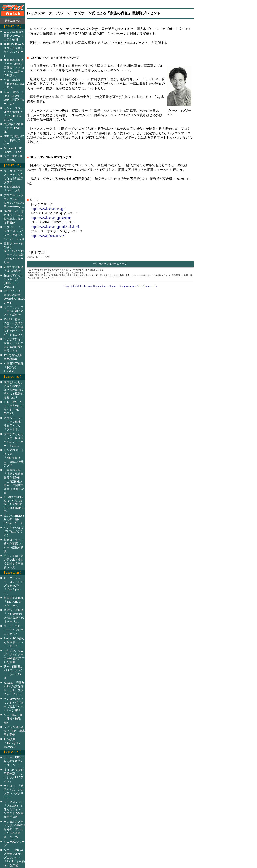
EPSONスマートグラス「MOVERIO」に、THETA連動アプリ (14, 458)
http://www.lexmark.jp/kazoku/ (51, 218)
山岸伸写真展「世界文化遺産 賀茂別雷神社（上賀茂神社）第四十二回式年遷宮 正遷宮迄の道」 (14, 481)
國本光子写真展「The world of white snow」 (14, 602)
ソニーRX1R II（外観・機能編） (13, 719)
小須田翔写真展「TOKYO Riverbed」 (14, 368)
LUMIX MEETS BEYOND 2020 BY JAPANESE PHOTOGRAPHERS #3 (17, 504)
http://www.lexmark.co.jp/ (48, 209)
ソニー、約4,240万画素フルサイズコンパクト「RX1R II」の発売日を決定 (14, 858)
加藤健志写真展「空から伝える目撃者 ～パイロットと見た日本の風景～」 (14, 68)
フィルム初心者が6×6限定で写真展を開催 (14, 731)
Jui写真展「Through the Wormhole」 (12, 743)
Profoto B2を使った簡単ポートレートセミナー (14, 642)
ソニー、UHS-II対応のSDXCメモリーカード (14, 761)
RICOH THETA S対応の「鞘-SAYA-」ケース (14, 519)
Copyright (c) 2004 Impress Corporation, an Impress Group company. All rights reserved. (110, 286)
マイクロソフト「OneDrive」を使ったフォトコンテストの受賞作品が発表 (14, 809)
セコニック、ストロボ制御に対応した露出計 (14, 311)
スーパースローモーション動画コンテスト (14, 630)
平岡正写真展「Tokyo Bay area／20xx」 (14, 84)
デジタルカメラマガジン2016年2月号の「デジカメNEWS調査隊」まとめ (14, 829)
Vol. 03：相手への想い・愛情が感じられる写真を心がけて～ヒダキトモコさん (14, 327)
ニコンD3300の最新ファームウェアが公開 (14, 36)
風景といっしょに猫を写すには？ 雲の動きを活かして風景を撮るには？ (14, 390)
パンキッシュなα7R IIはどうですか (14, 531)
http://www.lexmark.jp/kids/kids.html (55, 227)
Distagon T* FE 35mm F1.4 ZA (13, 150)
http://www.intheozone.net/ (48, 236)
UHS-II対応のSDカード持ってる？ (14, 140)
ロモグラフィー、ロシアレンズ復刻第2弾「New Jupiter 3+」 (14, 586)
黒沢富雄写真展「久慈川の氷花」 (14, 128)
